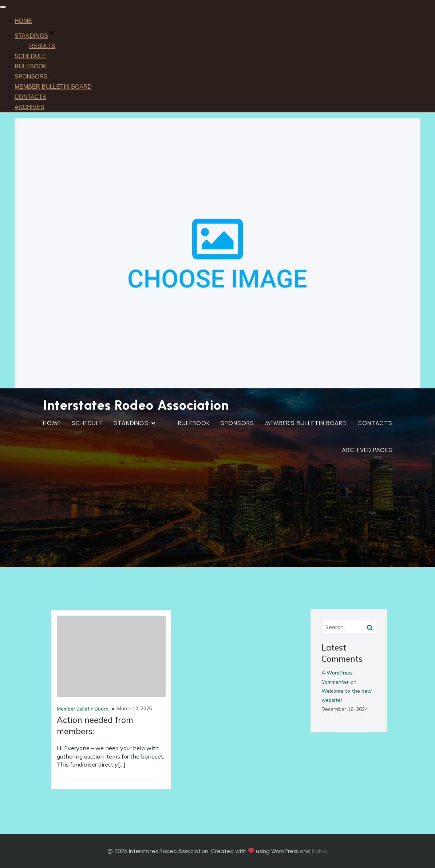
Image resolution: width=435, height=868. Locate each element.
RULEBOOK (31, 66)
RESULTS (42, 46)
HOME (23, 21)
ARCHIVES (29, 107)
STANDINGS (35, 36)
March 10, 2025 (135, 708)
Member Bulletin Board (83, 709)
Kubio (320, 851)
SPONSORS (31, 77)
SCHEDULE (30, 56)
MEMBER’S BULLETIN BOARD (306, 423)
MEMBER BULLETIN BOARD (53, 87)
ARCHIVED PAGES (367, 450)
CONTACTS (30, 97)
